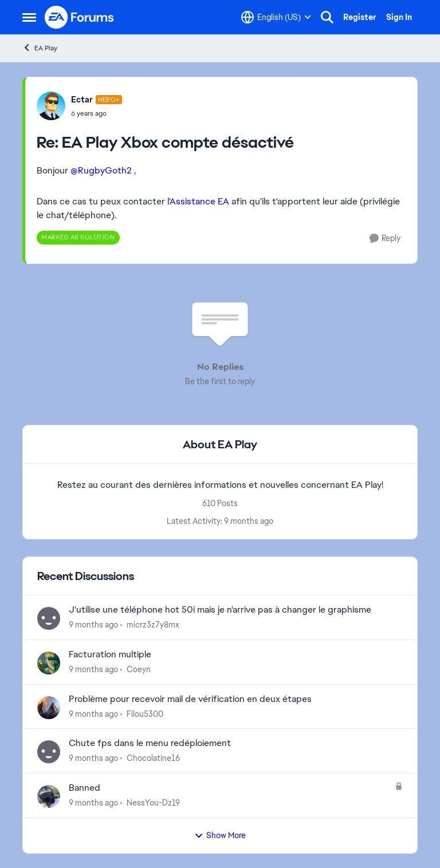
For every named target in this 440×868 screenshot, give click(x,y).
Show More (220, 835)
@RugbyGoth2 (101, 170)
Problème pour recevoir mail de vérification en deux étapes (190, 699)
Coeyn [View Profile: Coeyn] (139, 669)
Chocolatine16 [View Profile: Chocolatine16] (153, 758)
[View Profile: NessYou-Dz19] (49, 796)
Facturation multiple (110, 654)
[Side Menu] (29, 17)
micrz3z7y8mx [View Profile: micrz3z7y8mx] (153, 625)
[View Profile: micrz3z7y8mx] (49, 618)
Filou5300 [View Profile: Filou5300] (145, 713)
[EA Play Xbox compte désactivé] (97, 113)
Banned (85, 788)
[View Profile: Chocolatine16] (49, 752)
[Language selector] (276, 17)
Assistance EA (199, 201)
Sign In (399, 17)
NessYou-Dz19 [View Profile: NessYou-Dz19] (153, 803)
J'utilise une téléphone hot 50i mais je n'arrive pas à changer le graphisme (220, 610)
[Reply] (385, 238)
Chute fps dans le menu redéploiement (150, 743)
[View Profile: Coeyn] (49, 663)
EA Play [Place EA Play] (40, 48)
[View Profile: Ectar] (51, 106)
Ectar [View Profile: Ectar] (82, 100)
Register (360, 17)
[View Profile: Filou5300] (49, 708)
